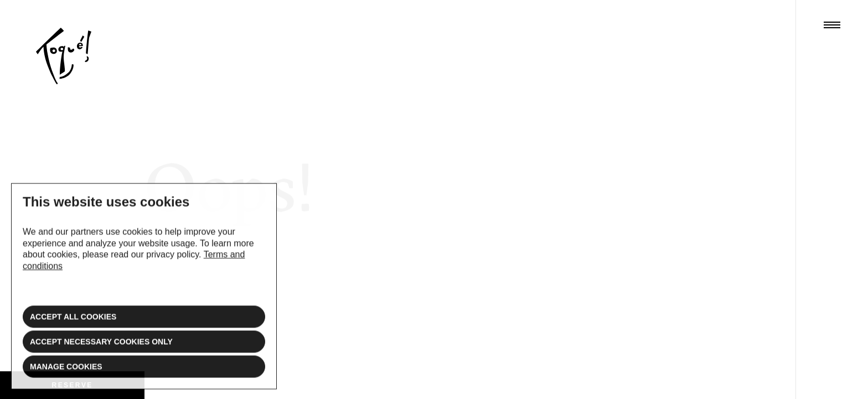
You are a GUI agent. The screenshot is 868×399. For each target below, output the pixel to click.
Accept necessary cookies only (101, 346)
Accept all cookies (73, 321)
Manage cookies (66, 371)
